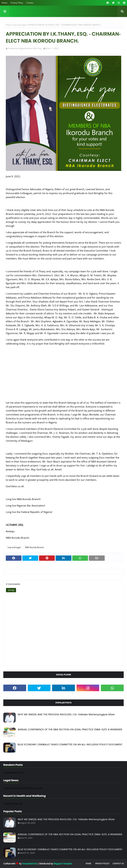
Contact (30, 3)
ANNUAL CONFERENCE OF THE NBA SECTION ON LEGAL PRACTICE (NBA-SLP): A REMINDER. (70, 729)
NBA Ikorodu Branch (34, 547)
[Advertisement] (63, 375)
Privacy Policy (17, 3)
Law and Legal (20, 25)
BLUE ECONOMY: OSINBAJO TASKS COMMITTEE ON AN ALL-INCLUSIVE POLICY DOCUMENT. (70, 744)
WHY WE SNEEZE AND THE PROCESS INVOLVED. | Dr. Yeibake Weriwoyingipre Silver (66, 714)
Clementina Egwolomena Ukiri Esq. (25, 48)
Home (4, 3)
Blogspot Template (63, 864)
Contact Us (118, 863)
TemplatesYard (30, 864)
